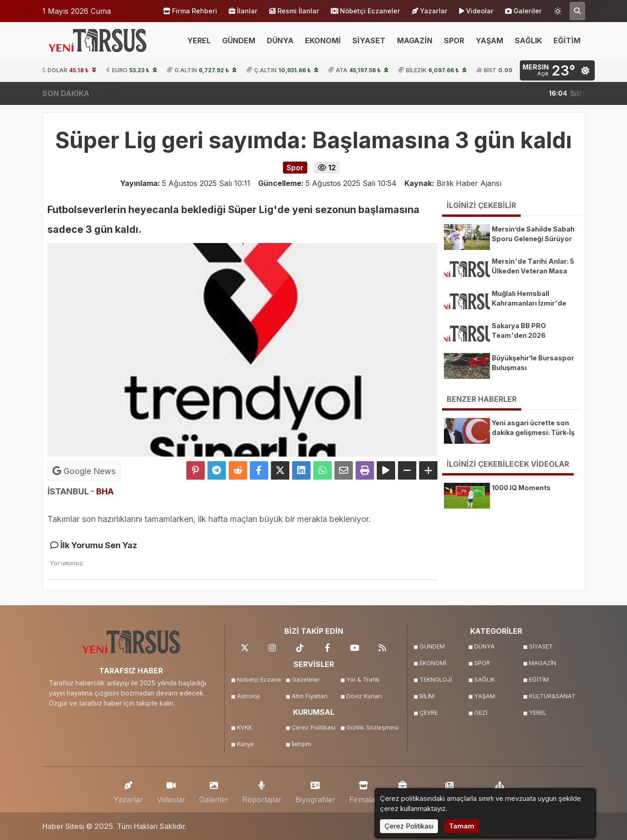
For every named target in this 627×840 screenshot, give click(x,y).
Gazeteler (306, 680)
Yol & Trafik (363, 680)
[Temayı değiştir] (558, 9)
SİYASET (369, 41)
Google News (84, 471)
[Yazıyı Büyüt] (428, 470)
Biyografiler (315, 790)
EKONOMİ (323, 41)
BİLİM (427, 696)
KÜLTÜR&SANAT (552, 696)
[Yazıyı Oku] (386, 470)
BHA (105, 491)
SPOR (454, 41)
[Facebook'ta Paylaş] (259, 470)
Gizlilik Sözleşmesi (371, 727)
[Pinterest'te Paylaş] (196, 470)
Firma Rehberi (190, 11)
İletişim (301, 744)
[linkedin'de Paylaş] (301, 470)
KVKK (244, 727)
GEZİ (481, 713)
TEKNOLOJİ (436, 680)
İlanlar (243, 11)
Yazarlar (430, 11)
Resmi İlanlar (294, 11)
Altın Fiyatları (310, 696)
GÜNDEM (239, 41)
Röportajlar (262, 790)
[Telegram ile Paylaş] (217, 470)
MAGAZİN (415, 41)
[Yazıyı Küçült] (407, 470)
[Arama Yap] (577, 11)
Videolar (476, 11)
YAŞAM (489, 41)
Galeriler (523, 11)
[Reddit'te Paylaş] (238, 470)
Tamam (462, 826)
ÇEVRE (429, 713)
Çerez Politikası (313, 727)
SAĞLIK (528, 41)
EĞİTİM (567, 41)
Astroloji (248, 696)
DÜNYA (280, 41)
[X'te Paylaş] (280, 470)
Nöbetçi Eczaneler (365, 11)
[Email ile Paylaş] (344, 470)
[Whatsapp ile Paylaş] (322, 470)
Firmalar (364, 790)
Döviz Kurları (364, 696)
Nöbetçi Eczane (259, 680)
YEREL (199, 41)
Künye (245, 744)
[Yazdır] (365, 470)
